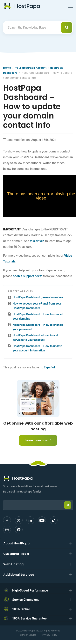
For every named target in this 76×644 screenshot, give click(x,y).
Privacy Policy (50, 635)
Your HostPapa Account (31, 68)
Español (49, 367)
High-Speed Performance (30, 590)
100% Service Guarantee (29, 618)
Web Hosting (13, 564)
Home (7, 68)
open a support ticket (28, 276)
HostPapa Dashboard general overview (38, 297)
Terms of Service (28, 635)
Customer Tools (16, 554)
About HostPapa (16, 543)
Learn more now (38, 440)
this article (37, 241)
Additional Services (19, 575)
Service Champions (26, 600)
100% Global (21, 609)
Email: (3, 498)
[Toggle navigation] (71, 6)
